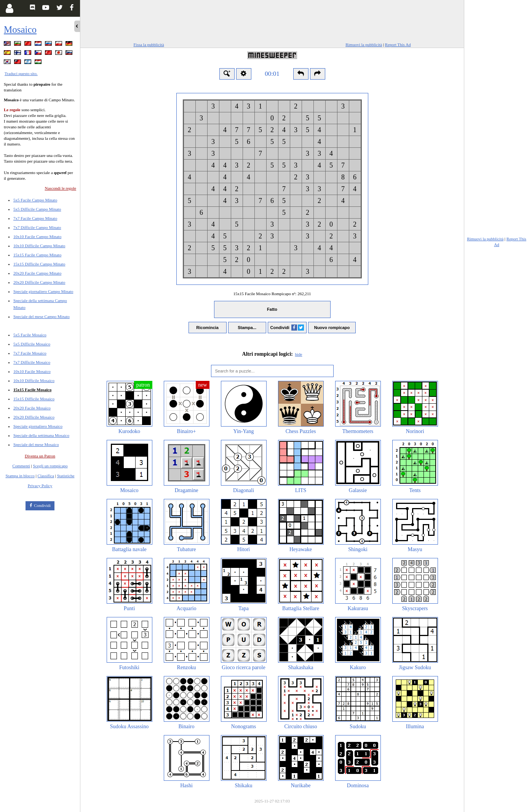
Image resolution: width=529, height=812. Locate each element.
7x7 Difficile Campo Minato (37, 227)
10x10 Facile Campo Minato (37, 237)
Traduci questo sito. (21, 74)
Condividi (42, 505)
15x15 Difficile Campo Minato (39, 264)
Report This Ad (398, 45)
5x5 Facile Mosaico (30, 335)
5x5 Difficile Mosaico (32, 344)
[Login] (9, 8)
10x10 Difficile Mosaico (34, 380)
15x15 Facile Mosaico (32, 390)
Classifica (46, 476)
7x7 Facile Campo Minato (35, 218)
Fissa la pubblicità (149, 45)
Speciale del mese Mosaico (36, 444)
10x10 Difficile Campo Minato (39, 246)
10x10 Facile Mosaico (32, 371)
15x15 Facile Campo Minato (37, 255)
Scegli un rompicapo (50, 466)
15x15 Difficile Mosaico (34, 399)
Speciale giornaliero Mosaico (38, 426)
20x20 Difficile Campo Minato (39, 282)
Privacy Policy (40, 486)
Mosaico (20, 30)
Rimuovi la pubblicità (364, 45)
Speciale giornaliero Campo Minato (43, 291)
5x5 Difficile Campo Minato (37, 209)
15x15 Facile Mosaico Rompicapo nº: (272, 294)
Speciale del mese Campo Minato (42, 316)
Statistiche (66, 476)
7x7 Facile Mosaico (30, 353)
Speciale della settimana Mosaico (41, 435)
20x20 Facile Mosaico (32, 408)
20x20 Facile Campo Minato (37, 273)
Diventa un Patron (40, 456)
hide (299, 354)
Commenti (21, 466)
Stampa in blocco (20, 476)
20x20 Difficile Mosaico (34, 417)
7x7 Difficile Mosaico (32, 362)
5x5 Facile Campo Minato (35, 200)
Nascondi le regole (61, 188)
